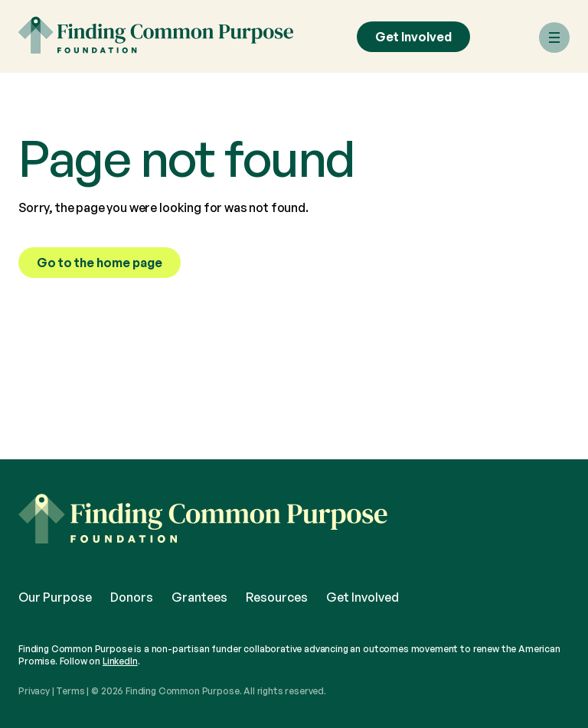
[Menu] (554, 38)
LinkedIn (120, 661)
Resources (277, 597)
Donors (132, 597)
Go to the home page (100, 263)
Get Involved (413, 37)
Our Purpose (55, 597)
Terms (70, 691)
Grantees (199, 597)
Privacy (34, 691)
